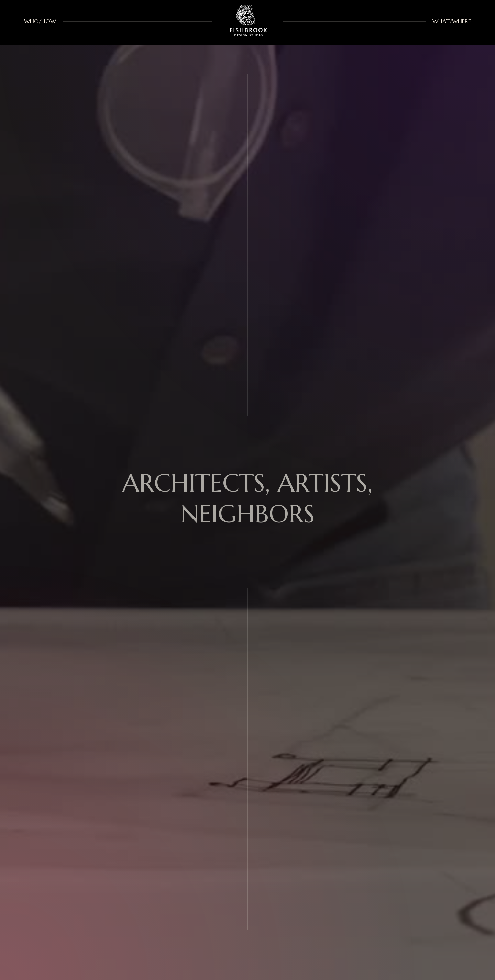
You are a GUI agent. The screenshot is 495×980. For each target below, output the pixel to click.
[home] (247, 21)
